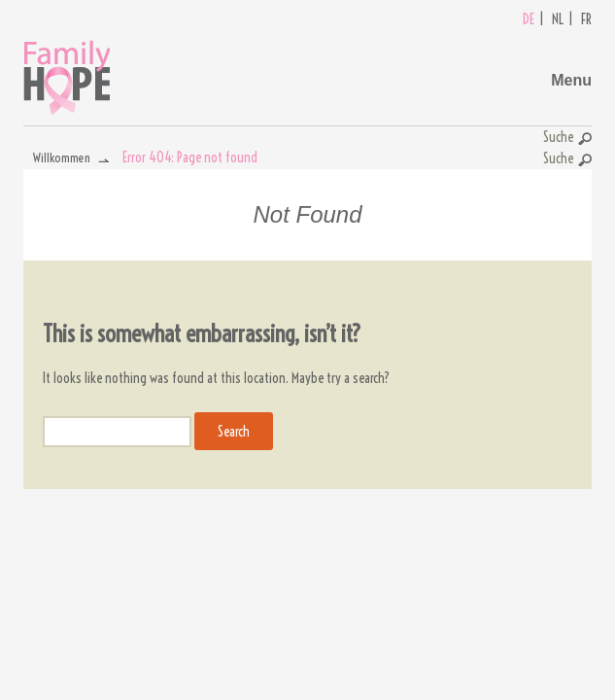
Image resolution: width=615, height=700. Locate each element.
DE (529, 19)
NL (558, 19)
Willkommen (62, 157)
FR (586, 19)
